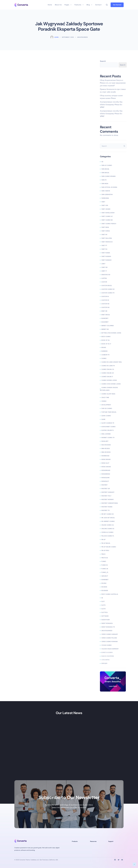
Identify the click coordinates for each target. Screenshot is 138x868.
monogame (105, 478)
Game (103, 419)
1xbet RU (104, 249)
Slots (103, 605)
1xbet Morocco (107, 242)
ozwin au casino (107, 532)
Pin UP (103, 540)
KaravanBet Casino (108, 427)
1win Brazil (105, 173)
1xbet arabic (106, 209)
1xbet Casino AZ (107, 216)
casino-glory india (108, 394)
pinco (103, 554)
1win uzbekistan (107, 194)
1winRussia (105, 198)
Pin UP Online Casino (109, 547)
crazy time (105, 397)
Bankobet (105, 318)
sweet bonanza (107, 623)
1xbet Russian (106, 256)
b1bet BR (104, 311)
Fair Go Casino (107, 408)
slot (103, 601)
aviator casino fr (108, 293)
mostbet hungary (108, 492)
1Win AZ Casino (107, 165)
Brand (104, 347)
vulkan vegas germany (110, 649)
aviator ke (105, 300)
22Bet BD (104, 267)
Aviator (104, 282)
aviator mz (105, 304)
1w (102, 162)
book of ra (106, 340)
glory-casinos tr (108, 423)
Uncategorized (82, 37)
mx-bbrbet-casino (108, 521)
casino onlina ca (108, 369)
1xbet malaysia (107, 238)
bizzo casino (106, 337)
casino (104, 358)
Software (105, 616)
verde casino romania (110, 642)
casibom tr (105, 355)
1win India (105, 184)
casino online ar (108, 373)
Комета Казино (107, 652)
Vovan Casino (106, 645)
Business (104, 351)
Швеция (104, 663)
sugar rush (106, 620)
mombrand (105, 456)
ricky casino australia (110, 594)
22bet (103, 264)
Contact (98, 5)
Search (103, 61)
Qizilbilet (105, 576)
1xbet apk (105, 205)
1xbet (103, 202)
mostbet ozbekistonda (110, 503)
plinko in (105, 565)
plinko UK (105, 569)
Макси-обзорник (108, 656)
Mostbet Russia (107, 507)
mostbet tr (105, 510)
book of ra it (106, 344)
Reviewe (104, 587)
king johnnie (106, 434)
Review (104, 583)
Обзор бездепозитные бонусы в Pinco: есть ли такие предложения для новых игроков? (113, 83)
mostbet (104, 485)
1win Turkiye (106, 191)
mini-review (106, 448)
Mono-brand (106, 467)
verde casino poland (109, 638)
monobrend (106, 474)
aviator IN (105, 296)
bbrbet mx (105, 329)
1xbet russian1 (106, 260)
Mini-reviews (106, 452)
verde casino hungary (110, 634)
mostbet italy (106, 496)
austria (104, 278)
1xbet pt (104, 245)
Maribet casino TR (108, 438)
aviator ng (105, 307)
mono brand (106, 459)
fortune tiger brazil (109, 412)
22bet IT (104, 271)
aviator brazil (107, 286)
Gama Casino (106, 416)
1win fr (104, 180)
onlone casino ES (108, 529)
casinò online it (107, 377)
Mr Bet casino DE (108, 514)
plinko (104, 561)
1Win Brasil (105, 169)
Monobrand (106, 470)
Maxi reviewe (106, 445)
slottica (105, 612)
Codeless (33, 860)
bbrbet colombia (108, 326)
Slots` (104, 609)
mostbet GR (106, 489)
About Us (58, 5)
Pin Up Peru (105, 550)
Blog (89, 5)
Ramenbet (105, 580)
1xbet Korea (106, 231)
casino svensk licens (109, 380)
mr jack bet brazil (108, 518)
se (102, 598)
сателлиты (105, 660)
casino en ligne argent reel (112, 362)
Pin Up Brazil (106, 543)
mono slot (105, 463)
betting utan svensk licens (111, 333)
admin (54, 37)
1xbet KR (104, 235)
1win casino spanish (108, 176)
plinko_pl (105, 572)
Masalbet (105, 441)
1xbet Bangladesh (108, 213)
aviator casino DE (108, 289)
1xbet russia (106, 253)
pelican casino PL (108, 536)
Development (106, 405)
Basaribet (105, 322)
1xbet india (105, 227)
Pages (68, 5)
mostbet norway (108, 499)
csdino (104, 401)
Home (50, 5)
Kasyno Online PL (108, 430)
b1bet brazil (106, 315)
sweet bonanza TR (108, 627)
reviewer (105, 591)
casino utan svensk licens (111, 384)
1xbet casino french (109, 224)
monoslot (105, 481)
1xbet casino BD (107, 220)
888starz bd (106, 275)
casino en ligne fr (108, 366)
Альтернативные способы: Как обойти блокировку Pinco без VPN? (111, 105)
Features (79, 5)
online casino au (108, 525)
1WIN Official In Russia (109, 187)
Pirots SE (105, 558)
